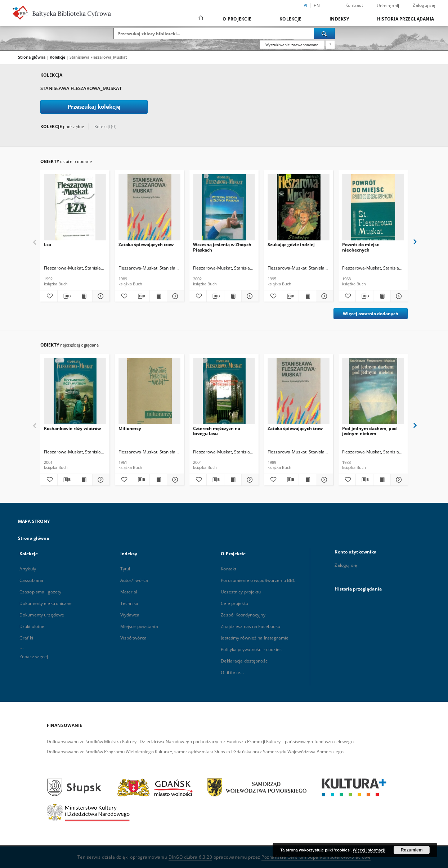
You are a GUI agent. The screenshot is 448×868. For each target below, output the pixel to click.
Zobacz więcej (34, 657)
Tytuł (125, 569)
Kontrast (354, 5)
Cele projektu (234, 603)
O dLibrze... (232, 672)
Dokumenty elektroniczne (46, 603)
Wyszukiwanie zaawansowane (292, 45)
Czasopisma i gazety (40, 592)
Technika (129, 603)
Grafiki (26, 638)
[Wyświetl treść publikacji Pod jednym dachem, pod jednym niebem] (382, 480)
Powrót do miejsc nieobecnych (360, 247)
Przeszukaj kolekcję (94, 107)
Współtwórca (133, 638)
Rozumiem (412, 850)
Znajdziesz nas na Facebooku (250, 626)
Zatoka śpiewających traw (146, 245)
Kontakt (229, 569)
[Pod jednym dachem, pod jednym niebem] (373, 393)
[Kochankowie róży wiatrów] (75, 393)
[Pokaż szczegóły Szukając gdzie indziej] (324, 296)
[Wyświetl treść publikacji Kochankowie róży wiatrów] (84, 480)
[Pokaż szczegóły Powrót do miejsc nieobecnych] (398, 296)
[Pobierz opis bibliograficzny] (66, 296)
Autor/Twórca (134, 580)
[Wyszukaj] (324, 33)
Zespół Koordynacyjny (243, 615)
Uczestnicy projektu (241, 592)
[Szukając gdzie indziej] (299, 209)
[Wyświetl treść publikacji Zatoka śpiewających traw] (158, 296)
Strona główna (32, 57)
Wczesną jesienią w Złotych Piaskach (222, 247)
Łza (48, 245)
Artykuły (28, 569)
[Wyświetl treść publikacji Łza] (84, 296)
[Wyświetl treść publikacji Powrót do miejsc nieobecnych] (382, 296)
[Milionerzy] (149, 393)
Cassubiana (31, 580)
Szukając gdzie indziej (291, 245)
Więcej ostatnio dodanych (371, 314)
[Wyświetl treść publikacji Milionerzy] (158, 480)
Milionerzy (130, 428)
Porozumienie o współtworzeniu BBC (258, 580)
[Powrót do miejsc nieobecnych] (373, 209)
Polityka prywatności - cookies (251, 649)
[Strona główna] (200, 19)
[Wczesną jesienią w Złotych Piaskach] (224, 209)
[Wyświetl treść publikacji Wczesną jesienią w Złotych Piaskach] (233, 296)
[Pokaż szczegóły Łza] (100, 296)
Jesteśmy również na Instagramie (255, 638)
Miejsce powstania (139, 626)
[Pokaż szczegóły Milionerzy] (174, 480)
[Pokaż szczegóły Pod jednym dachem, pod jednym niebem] (398, 480)
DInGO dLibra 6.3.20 (191, 857)
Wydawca (130, 615)
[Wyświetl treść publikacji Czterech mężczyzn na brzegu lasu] (233, 480)
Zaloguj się (424, 5)
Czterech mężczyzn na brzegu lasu (217, 431)
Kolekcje (290, 19)
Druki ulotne (32, 626)
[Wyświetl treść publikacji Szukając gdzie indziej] (307, 296)
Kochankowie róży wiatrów (72, 428)
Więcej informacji (369, 850)
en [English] (317, 6)
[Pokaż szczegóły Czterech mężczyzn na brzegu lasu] (249, 480)
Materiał (129, 592)
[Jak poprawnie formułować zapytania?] (330, 45)
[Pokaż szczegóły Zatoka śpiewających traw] (174, 296)
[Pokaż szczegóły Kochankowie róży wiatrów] (100, 480)
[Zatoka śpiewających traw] (149, 209)
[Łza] (75, 209)
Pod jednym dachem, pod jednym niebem (369, 431)
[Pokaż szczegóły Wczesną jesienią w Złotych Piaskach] (249, 296)
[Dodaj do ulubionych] (49, 296)
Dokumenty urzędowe (42, 615)
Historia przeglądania (406, 19)
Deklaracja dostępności (245, 661)
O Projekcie (237, 19)
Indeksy (339, 19)
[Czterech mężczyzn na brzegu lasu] (224, 393)
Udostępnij (388, 6)
